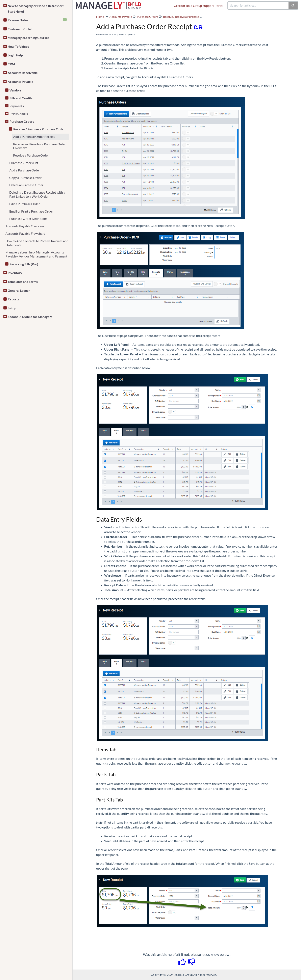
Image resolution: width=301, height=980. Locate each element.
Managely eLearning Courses (28, 38)
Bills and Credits (21, 98)
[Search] (293, 5)
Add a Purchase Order (25, 170)
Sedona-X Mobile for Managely (30, 317)
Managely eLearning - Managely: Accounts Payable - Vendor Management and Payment (36, 254)
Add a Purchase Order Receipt (34, 137)
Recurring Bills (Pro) (24, 264)
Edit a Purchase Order (24, 204)
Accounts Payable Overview (25, 226)
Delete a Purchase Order (26, 185)
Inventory (15, 273)
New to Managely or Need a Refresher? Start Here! (36, 9)
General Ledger (19, 290)
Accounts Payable (20, 81)
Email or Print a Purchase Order (31, 211)
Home (100, 17)
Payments (17, 106)
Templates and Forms (23, 282)
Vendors (16, 90)
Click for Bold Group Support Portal (198, 6)
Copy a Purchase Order (25, 178)
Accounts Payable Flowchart (25, 233)
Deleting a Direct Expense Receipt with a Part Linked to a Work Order (37, 194)
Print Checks (19, 114)
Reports (13, 299)
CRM (11, 64)
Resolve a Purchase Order (31, 155)
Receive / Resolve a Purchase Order (39, 129)
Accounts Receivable (23, 73)
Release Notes (37, 20)
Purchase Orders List (24, 163)
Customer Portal (20, 29)
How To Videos (18, 46)
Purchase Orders (22, 121)
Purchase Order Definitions (28, 219)
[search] (258, 5)
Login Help (15, 55)
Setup (12, 308)
